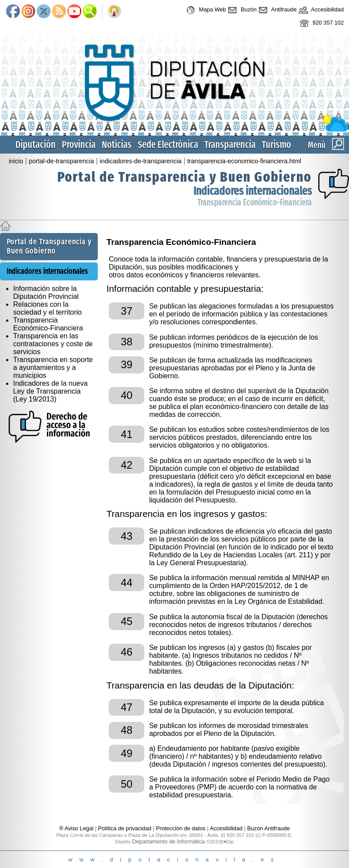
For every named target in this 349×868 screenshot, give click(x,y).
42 (126, 465)
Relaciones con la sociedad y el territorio (48, 308)
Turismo (276, 145)
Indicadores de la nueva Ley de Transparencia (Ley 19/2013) (50, 391)
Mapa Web (205, 10)
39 (126, 364)
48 (126, 730)
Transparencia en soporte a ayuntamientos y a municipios (53, 368)
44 (126, 583)
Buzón (241, 10)
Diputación (36, 145)
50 (126, 784)
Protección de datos (181, 828)
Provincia (79, 145)
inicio (16, 161)
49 (126, 753)
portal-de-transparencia (62, 161)
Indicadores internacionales (253, 191)
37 (126, 311)
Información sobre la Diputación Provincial (46, 292)
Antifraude (276, 10)
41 (126, 434)
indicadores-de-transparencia (141, 161)
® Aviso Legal (77, 828)
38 (126, 342)
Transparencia (230, 145)
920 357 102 (321, 23)
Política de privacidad (125, 828)
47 (126, 707)
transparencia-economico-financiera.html (244, 161)
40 (126, 395)
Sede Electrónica (168, 145)
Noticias (117, 145)
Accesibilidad (321, 10)
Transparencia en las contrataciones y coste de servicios (53, 344)
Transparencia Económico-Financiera (255, 203)
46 (126, 652)
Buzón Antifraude (269, 828)
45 (126, 621)
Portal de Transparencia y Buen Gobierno (185, 177)
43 (126, 536)
